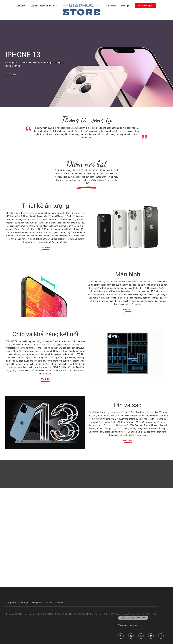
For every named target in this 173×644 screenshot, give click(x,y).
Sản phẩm (111, 6)
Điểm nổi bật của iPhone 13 (44, 6)
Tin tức (49, 603)
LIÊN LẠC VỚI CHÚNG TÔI (133, 618)
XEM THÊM (11, 74)
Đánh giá (125, 6)
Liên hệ (59, 603)
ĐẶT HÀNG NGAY (145, 6)
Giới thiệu (21, 6)
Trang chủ (11, 603)
